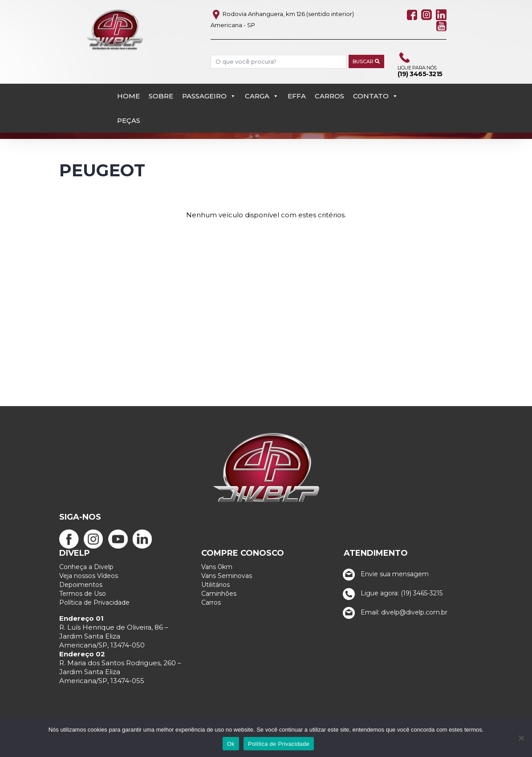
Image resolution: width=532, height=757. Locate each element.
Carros (329, 96)
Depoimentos (81, 585)
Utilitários (215, 585)
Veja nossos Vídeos (89, 576)
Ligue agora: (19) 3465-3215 (391, 593)
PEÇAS (129, 120)
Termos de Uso (83, 594)
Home (128, 96)
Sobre (161, 96)
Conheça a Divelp (86, 567)
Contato (376, 96)
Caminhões (219, 594)
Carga (262, 96)
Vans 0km (217, 567)
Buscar (366, 61)
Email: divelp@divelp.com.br (393, 612)
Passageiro (209, 96)
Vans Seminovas (227, 576)
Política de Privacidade (94, 602)
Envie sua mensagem (384, 574)
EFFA (297, 96)
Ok (231, 744)
